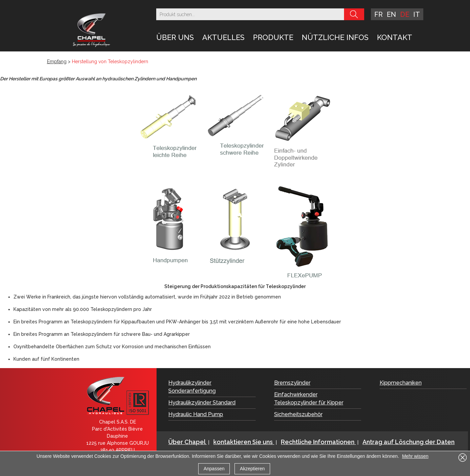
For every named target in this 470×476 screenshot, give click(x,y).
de (405, 14)
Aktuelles (223, 37)
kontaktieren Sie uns (244, 442)
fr (378, 14)
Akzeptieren (252, 469)
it (417, 14)
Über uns (175, 37)
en (391, 14)
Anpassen (214, 469)
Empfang (57, 62)
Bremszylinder (292, 383)
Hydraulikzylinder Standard (202, 403)
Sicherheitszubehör (298, 414)
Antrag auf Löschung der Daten (409, 442)
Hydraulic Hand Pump (196, 414)
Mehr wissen (415, 456)
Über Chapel (187, 442)
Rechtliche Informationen (318, 442)
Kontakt (395, 37)
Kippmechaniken (401, 383)
